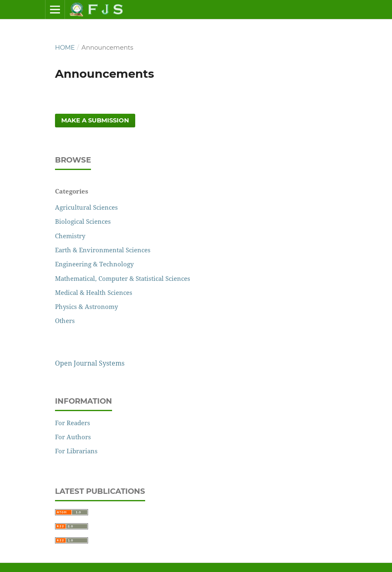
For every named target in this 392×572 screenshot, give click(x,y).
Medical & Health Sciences (94, 292)
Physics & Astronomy (86, 306)
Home (65, 48)
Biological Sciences (83, 221)
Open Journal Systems (90, 363)
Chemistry (70, 236)
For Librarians (76, 451)
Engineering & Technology (94, 264)
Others (65, 321)
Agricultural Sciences (86, 207)
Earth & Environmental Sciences (103, 250)
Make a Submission (95, 120)
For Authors (73, 437)
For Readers (73, 423)
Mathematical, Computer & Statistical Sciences (123, 278)
